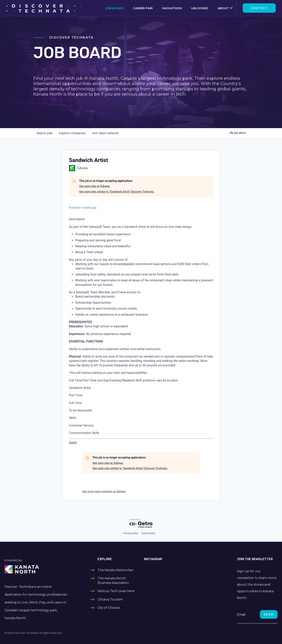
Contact (259, 8)
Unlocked (200, 8)
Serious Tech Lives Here (116, 591)
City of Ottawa (109, 608)
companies (72, 133)
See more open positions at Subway (104, 491)
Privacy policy (131, 533)
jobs (45, 133)
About (223, 8)
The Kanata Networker (116, 570)
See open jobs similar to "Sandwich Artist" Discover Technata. (117, 192)
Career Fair (143, 8)
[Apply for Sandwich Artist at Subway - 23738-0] (73, 442)
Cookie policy (148, 533)
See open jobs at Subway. (95, 186)
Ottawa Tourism (110, 599)
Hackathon (172, 8)
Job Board (114, 8)
